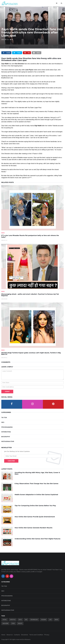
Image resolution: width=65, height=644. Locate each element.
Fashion (44, 620)
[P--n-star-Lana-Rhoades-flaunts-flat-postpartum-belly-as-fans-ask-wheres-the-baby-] (32, 208)
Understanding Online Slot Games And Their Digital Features (38, 539)
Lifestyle (13, 620)
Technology (34, 620)
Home (3, 635)
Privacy (47, 635)
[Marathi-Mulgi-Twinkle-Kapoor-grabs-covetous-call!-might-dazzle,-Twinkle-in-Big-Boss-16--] (32, 325)
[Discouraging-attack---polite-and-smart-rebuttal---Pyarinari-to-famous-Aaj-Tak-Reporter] (32, 266)
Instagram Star (8, 441)
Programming (7, 427)
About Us (10, 635)
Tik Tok (4, 417)
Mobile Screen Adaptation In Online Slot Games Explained (36, 495)
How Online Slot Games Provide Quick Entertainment (35, 517)
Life (50, 620)
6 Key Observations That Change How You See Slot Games (36, 484)
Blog (20, 620)
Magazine (5, 623)
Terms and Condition (36, 635)
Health (20, 623)
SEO (3, 422)
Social (5, 620)
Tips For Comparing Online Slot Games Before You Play (35, 506)
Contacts (17, 635)
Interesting (6, 432)
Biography (6, 437)
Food (13, 623)
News (3, 233)
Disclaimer (25, 635)
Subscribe (11, 461)
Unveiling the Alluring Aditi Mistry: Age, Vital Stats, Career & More (37, 473)
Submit (7, 392)
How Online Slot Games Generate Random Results (34, 528)
